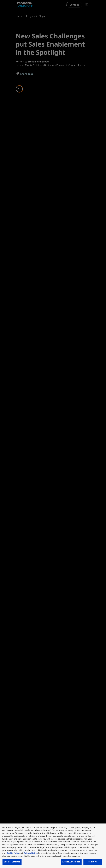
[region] (53, 846)
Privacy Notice (31, 853)
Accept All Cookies (71, 862)
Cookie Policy (13, 853)
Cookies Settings (12, 862)
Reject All (93, 862)
